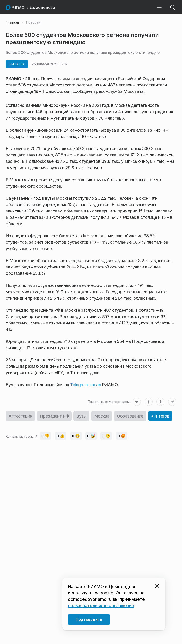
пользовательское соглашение (101, 606)
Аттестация (20, 416)
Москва (102, 416)
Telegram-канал (85, 385)
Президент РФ (54, 416)
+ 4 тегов (160, 416)
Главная (12, 22)
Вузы (81, 416)
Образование (130, 416)
